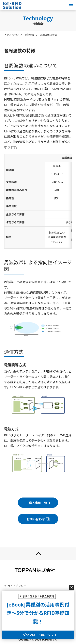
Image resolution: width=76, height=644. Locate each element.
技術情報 (29, 35)
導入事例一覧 (39, 503)
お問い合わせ (38, 519)
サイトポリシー (17, 586)
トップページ (11, 35)
